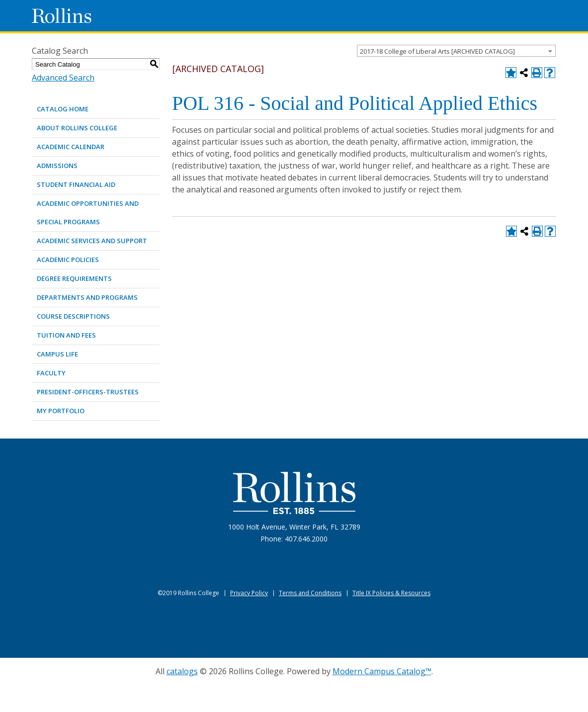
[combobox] (456, 51)
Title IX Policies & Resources (391, 593)
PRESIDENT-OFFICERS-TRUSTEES (88, 392)
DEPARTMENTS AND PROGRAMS (87, 297)
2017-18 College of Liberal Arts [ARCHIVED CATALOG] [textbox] (437, 51)
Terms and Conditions (310, 593)
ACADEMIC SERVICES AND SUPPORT (92, 241)
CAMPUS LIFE (57, 354)
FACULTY (51, 373)
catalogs (182, 671)
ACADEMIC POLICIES (68, 260)
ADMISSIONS (57, 166)
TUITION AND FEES (66, 335)
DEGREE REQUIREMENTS (74, 278)
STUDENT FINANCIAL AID (76, 184)
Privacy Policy (249, 593)
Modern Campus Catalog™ (382, 671)
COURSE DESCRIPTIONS (73, 316)
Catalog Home (63, 109)
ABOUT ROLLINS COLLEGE (77, 128)
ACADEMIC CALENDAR (71, 147)
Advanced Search (63, 78)
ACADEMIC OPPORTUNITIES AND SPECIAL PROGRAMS (88, 213)
